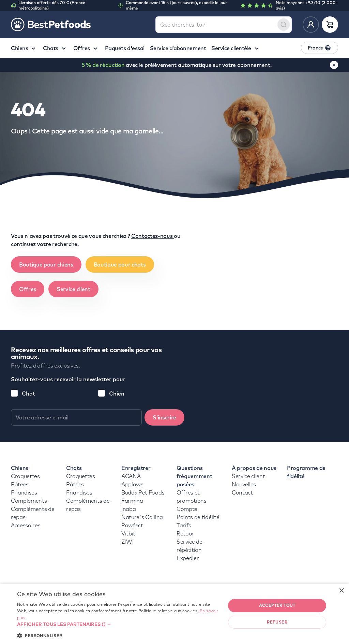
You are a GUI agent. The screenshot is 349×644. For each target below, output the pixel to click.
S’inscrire (164, 417)
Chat (28, 393)
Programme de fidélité (306, 472)
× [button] (341, 591)
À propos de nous (254, 468)
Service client (73, 289)
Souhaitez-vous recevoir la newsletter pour (68, 379)
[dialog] (174, 614)
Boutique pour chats (120, 264)
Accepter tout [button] (277, 605)
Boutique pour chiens (46, 264)
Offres (28, 289)
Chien (117, 393)
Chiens (20, 468)
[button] (118, 624)
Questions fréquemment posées (194, 476)
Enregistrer (136, 468)
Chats (74, 468)
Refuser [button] (277, 622)
